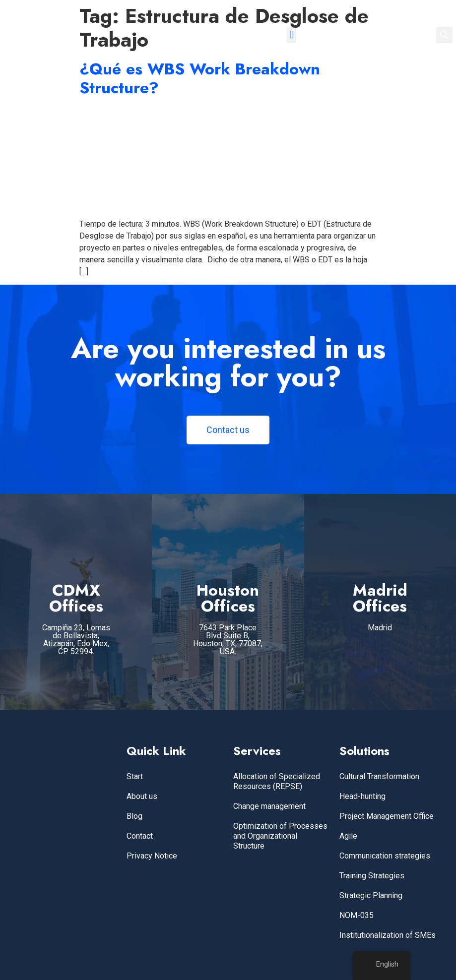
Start (135, 776)
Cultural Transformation (379, 776)
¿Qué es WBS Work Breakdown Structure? (200, 78)
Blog (134, 816)
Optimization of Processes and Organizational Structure (280, 836)
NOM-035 (357, 915)
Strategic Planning (371, 895)
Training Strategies (372, 876)
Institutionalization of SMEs (388, 935)
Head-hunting (362, 796)
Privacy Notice (152, 856)
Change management (269, 806)
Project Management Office (387, 816)
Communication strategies (385, 856)
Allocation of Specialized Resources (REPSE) (277, 781)
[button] (292, 35)
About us (142, 796)
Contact (140, 836)
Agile (348, 836)
